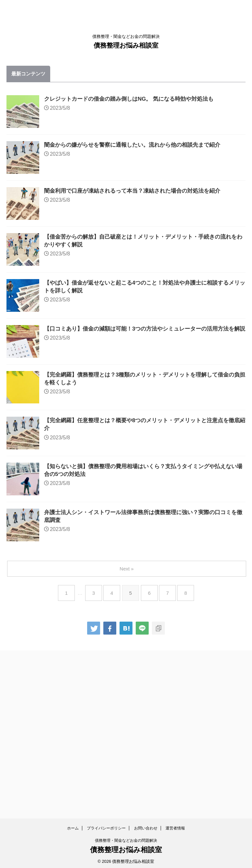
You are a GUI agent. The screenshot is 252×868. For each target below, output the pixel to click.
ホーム (73, 826)
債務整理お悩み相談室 (126, 45)
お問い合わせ (146, 826)
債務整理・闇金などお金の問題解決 (126, 838)
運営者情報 (175, 826)
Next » (127, 728)
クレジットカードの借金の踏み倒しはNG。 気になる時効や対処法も (150, 99)
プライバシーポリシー (106, 826)
